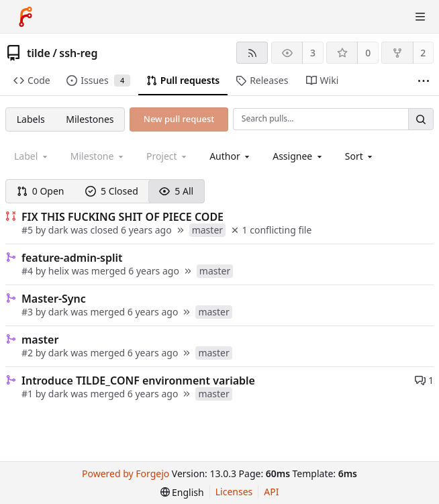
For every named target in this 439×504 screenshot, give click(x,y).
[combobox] (231, 156)
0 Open (41, 191)
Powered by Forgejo (126, 473)
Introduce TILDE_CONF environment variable (138, 381)
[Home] (26, 17)
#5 (29, 230)
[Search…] (421, 119)
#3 (29, 312)
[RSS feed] (252, 53)
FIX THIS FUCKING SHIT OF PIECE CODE (123, 217)
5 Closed (112, 191)
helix (59, 271)
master (40, 340)
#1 (29, 394)
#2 (29, 353)
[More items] (424, 81)
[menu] (360, 156)
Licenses (234, 492)
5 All (176, 191)
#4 (29, 271)
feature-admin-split (72, 258)
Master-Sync (54, 299)
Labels (31, 119)
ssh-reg (78, 53)
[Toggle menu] (420, 17)
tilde (39, 53)
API (271, 492)
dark (58, 230)
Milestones (90, 119)
